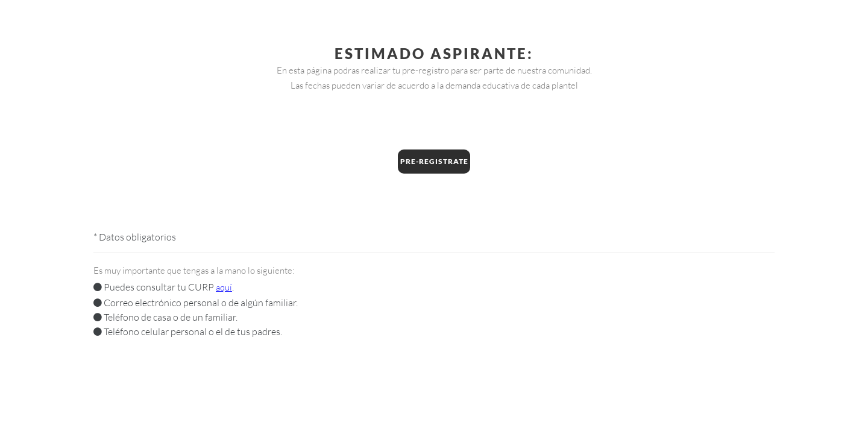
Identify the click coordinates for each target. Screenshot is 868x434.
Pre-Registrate (434, 161)
